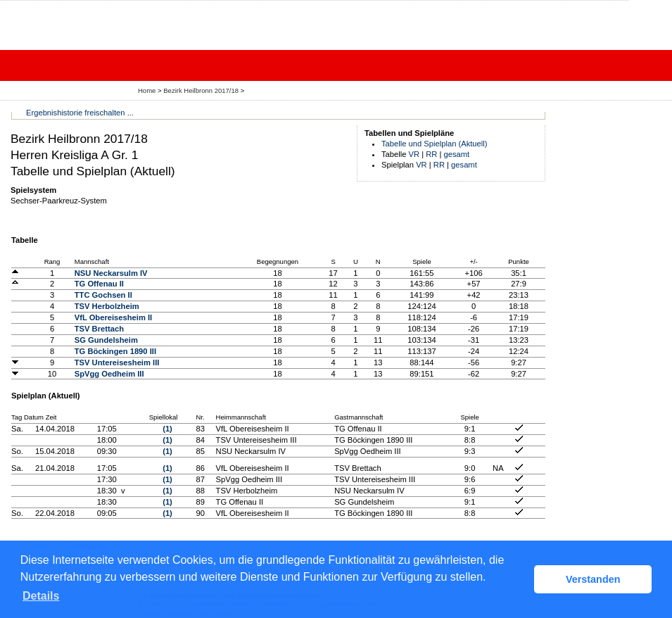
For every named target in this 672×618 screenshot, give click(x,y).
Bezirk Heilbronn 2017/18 (202, 90)
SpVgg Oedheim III (109, 374)
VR (414, 154)
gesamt (457, 154)
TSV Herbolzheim (107, 306)
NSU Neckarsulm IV (111, 273)
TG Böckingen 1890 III (115, 351)
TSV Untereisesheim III (117, 362)
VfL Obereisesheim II (113, 317)
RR (431, 154)
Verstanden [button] (593, 579)
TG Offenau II (99, 284)
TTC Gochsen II (103, 295)
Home (147, 90)
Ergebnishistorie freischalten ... (80, 113)
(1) (167, 429)
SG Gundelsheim (106, 340)
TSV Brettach (99, 329)
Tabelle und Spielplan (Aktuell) (435, 144)
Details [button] (41, 596)
